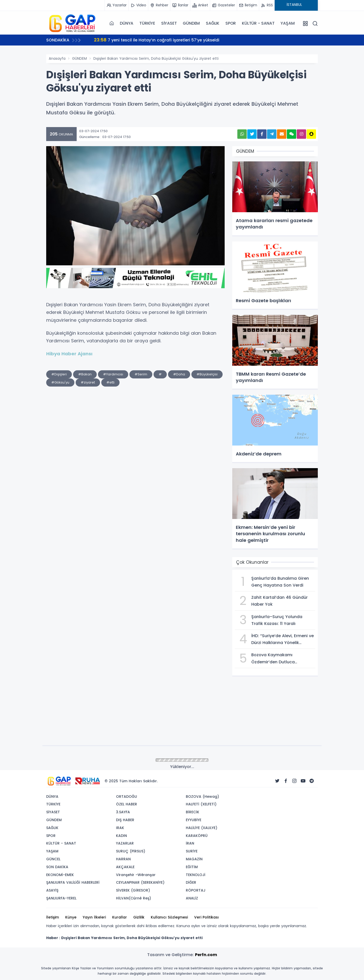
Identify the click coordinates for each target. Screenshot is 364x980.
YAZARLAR (125, 843)
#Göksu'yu (60, 382)
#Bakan (85, 374)
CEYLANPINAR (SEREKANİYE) (140, 882)
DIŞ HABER (125, 820)
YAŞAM (287, 23)
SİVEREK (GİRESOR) (133, 890)
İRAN (190, 843)
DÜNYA (127, 23)
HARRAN (123, 859)
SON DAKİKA (57, 867)
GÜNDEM (191, 23)
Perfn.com (206, 955)
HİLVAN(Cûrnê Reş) (134, 898)
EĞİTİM (192, 867)
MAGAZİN (194, 859)
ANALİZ (192, 898)
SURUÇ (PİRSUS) (131, 851)
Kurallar (120, 917)
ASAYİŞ (52, 890)
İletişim (53, 917)
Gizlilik (139, 917)
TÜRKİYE (147, 23)
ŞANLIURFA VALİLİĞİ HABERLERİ (73, 882)
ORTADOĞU (127, 797)
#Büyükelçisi (207, 374)
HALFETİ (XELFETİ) (201, 804)
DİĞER (191, 882)
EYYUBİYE (194, 820)
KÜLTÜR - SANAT (258, 23)
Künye (71, 917)
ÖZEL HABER (127, 804)
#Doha (179, 374)
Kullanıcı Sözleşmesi (169, 917)
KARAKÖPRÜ (197, 836)
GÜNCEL (53, 859)
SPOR (231, 23)
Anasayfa (57, 58)
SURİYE (192, 851)
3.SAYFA (123, 812)
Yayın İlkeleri (94, 917)
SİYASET (169, 23)
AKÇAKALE (125, 867)
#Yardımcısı (113, 374)
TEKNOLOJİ (196, 875)
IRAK (120, 828)
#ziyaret (88, 382)
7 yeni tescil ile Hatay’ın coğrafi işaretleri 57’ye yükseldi (158, 40)
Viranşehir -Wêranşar (136, 875)
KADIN (121, 836)
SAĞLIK (213, 23)
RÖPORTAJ (196, 890)
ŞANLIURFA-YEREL (61, 898)
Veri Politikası (206, 917)
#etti (110, 382)
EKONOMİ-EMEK (60, 875)
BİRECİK (193, 812)
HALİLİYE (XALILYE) (202, 828)
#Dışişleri (59, 374)
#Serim (141, 374)
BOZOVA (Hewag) (202, 797)
